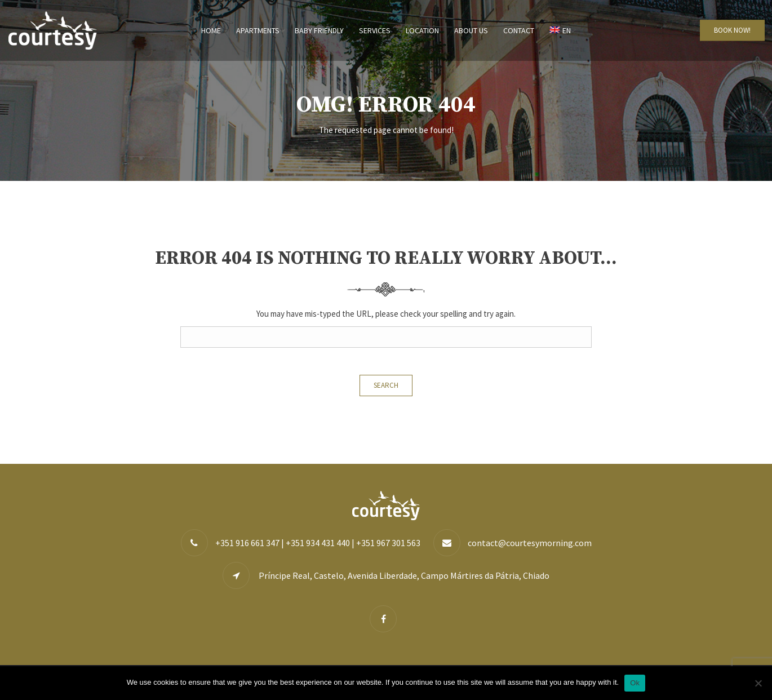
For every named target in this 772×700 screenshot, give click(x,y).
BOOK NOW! (732, 30)
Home (211, 30)
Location (422, 30)
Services (375, 30)
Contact (519, 30)
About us (471, 30)
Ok (635, 683)
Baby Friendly (319, 30)
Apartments (258, 30)
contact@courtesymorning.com (530, 543)
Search (386, 385)
